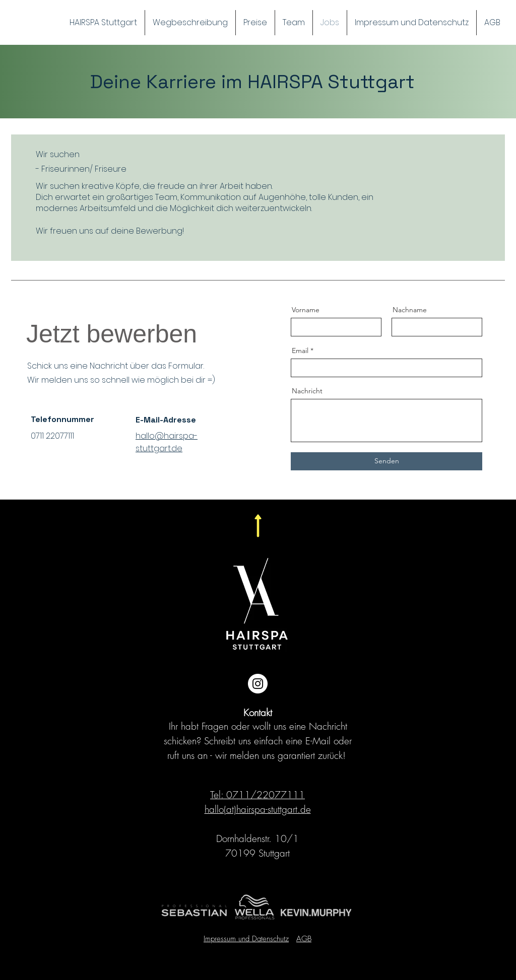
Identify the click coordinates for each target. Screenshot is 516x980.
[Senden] (386, 461)
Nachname (410, 310)
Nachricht (307, 391)
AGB (304, 939)
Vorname (306, 310)
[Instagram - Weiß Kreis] (258, 684)
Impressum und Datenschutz (246, 939)
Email (300, 351)
